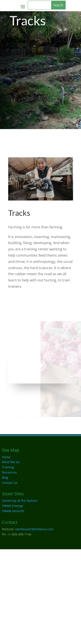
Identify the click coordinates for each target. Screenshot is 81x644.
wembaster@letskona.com (34, 529)
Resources (9, 472)
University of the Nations (20, 501)
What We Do (11, 462)
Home (6, 457)
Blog (5, 477)
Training (8, 467)
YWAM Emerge (13, 506)
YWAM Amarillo (13, 511)
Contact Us (10, 483)
